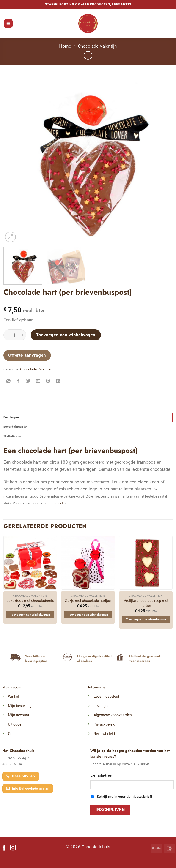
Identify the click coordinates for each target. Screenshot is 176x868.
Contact (14, 736)
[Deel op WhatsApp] (8, 381)
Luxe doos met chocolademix (30, 603)
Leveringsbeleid (106, 699)
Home (65, 46)
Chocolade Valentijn (97, 46)
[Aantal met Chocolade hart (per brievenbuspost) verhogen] (23, 335)
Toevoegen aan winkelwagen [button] (30, 617)
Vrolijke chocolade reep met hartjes (146, 606)
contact (58, 506)
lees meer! (121, 4)
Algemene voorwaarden (113, 718)
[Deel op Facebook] (18, 381)
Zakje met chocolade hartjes (88, 603)
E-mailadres (101, 778)
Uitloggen (16, 727)
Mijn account (19, 718)
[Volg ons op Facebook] (4, 851)
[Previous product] (88, 55)
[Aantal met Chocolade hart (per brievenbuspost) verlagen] (6, 335)
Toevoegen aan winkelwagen (66, 335)
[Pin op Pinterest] (48, 381)
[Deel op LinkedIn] (58, 381)
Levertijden (103, 709)
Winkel (13, 699)
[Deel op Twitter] (28, 381)
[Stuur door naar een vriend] (38, 381)
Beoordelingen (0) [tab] (18, 428)
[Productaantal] (14, 335)
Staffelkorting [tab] (14, 439)
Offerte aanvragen (27, 355)
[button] (8, 23)
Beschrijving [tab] (14, 418)
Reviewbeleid (104, 736)
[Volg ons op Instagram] (13, 851)
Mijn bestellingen (22, 709)
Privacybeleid (104, 727)
